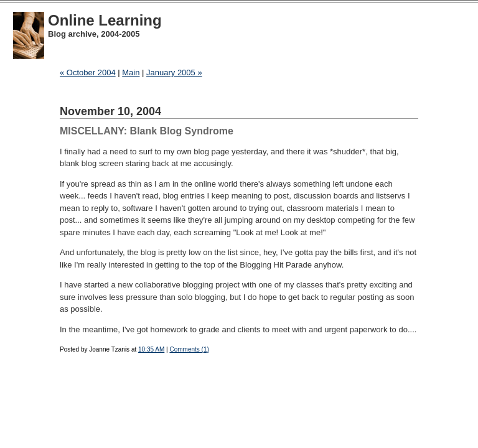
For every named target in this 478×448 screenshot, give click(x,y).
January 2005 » (174, 72)
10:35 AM (151, 349)
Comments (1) (189, 349)
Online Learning (105, 20)
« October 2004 (88, 72)
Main (131, 72)
